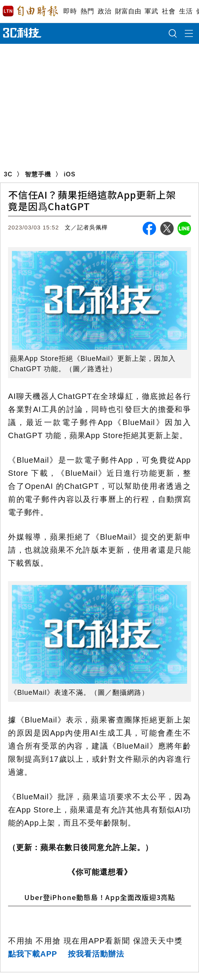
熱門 (87, 11)
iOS (70, 174)
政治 (104, 11)
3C (8, 174)
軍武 (151, 11)
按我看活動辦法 (96, 954)
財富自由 (128, 11)
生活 (186, 11)
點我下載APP (33, 954)
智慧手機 (38, 174)
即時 (70, 11)
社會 (169, 11)
